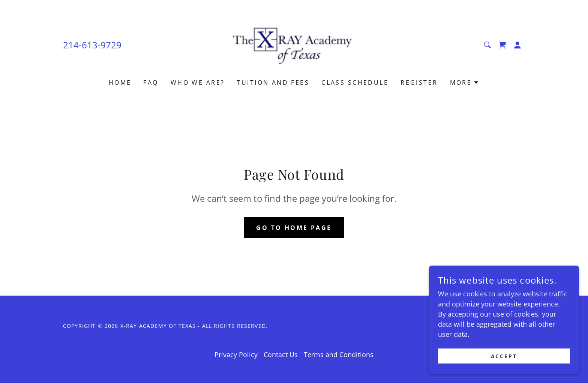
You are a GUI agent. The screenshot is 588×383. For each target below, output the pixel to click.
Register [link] (419, 83)
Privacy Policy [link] (236, 354)
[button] (517, 45)
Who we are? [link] (198, 83)
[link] (294, 44)
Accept (504, 356)
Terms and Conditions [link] (339, 354)
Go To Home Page (294, 228)
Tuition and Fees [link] (273, 83)
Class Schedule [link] (355, 83)
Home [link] (120, 83)
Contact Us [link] (281, 354)
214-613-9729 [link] (92, 45)
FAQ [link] (151, 83)
